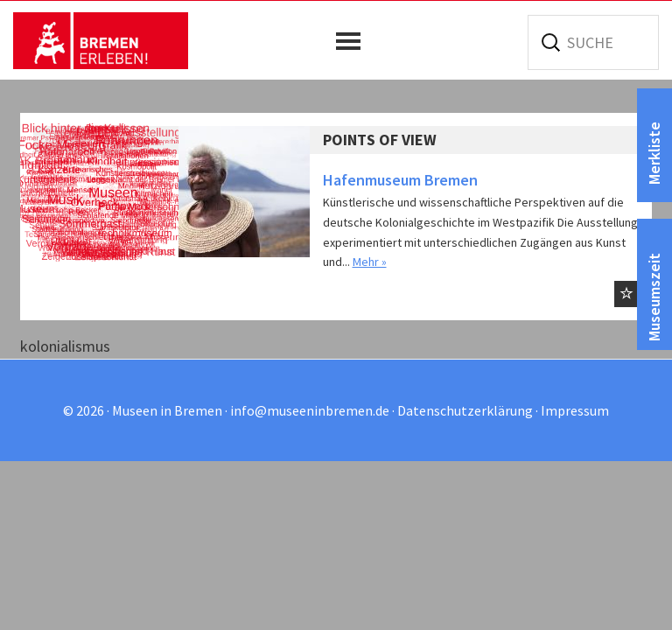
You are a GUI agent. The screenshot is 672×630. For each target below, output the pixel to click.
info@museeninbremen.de (310, 410)
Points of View (380, 140)
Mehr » (370, 262)
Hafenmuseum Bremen (400, 180)
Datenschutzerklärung (465, 410)
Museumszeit (654, 297)
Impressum (575, 410)
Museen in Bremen (101, 40)
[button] (353, 41)
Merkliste (654, 153)
